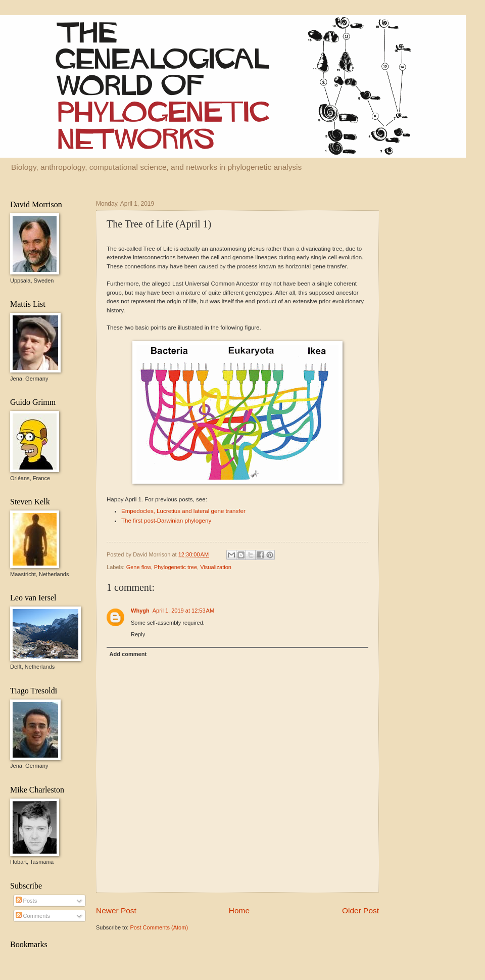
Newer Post (116, 911)
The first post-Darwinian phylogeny (166, 521)
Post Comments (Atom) (159, 927)
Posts (27, 901)
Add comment (128, 654)
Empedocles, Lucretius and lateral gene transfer (183, 511)
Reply (138, 634)
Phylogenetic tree (176, 567)
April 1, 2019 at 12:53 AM (183, 611)
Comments (33, 916)
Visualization (216, 567)
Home (239, 911)
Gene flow (139, 567)
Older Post (360, 911)
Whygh (140, 611)
